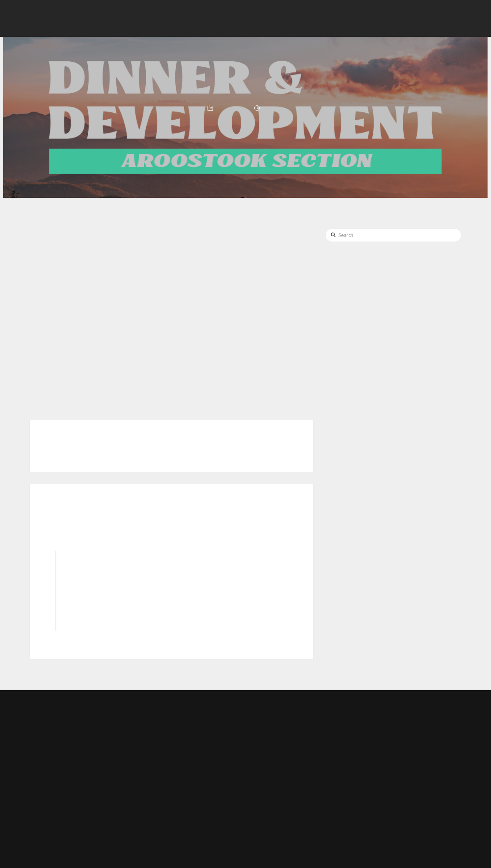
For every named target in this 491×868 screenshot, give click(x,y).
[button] (423, 18)
